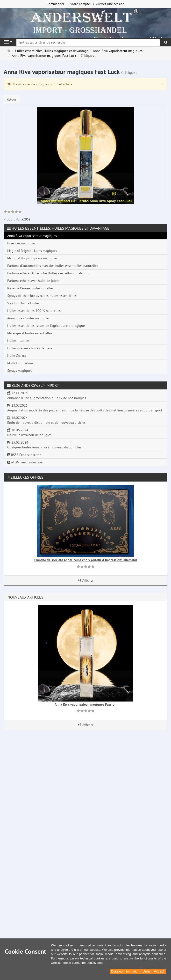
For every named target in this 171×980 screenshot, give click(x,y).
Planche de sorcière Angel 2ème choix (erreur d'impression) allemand (86, 560)
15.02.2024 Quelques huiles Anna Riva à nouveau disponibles (44, 445)
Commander (55, 4)
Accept (159, 971)
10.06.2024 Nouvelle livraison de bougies (29, 432)
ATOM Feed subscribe (25, 462)
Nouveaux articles (25, 597)
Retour (12, 99)
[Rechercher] (166, 42)
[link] (13, 212)
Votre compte (80, 4)
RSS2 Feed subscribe (24, 455)
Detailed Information (125, 971)
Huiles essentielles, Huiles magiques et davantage (61, 228)
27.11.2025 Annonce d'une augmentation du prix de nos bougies (47, 395)
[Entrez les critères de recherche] (88, 42)
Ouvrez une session (110, 4)
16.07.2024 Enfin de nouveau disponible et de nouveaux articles (46, 420)
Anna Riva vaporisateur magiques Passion (85, 704)
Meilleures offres (25, 477)
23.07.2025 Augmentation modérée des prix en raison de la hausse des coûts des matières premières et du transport (85, 408)
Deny (147, 971)
